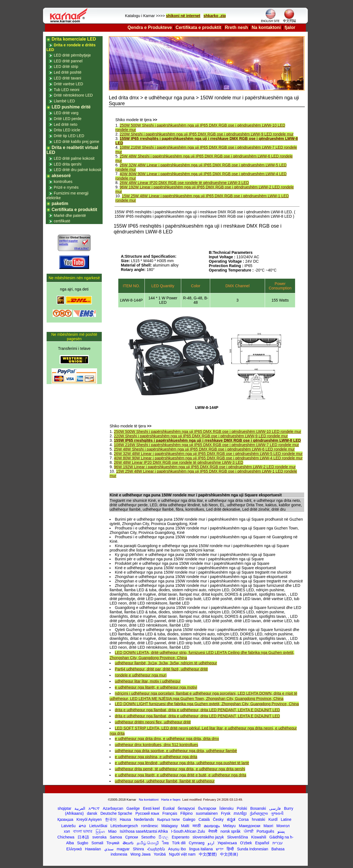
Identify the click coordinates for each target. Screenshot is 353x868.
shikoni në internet (183, 16)
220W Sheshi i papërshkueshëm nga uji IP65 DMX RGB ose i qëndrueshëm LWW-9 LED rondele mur (207, 134)
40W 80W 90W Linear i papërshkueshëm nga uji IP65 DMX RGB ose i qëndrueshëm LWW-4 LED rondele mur (208, 458)
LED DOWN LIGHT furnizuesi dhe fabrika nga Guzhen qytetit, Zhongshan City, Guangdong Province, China (207, 704)
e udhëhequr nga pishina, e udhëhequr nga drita (156, 757)
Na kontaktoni (266, 27)
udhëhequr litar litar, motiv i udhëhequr (148, 681)
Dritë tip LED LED (69, 136)
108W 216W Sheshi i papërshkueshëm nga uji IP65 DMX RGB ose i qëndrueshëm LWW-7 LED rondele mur (206, 445)
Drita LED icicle (67, 130)
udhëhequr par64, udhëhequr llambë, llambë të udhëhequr (165, 781)
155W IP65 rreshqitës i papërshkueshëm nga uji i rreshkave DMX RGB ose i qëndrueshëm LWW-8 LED (207, 440)
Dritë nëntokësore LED (73, 95)
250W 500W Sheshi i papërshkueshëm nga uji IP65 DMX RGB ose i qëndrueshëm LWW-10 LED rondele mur (208, 432)
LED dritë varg (66, 113)
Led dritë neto (66, 124)
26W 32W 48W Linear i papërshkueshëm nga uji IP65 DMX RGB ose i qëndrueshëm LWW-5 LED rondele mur (208, 454)
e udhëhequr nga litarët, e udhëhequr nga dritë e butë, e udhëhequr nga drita (180, 775)
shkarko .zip (215, 16)
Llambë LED (64, 101)
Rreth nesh (237, 27)
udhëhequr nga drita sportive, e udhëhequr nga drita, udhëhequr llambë (176, 751)
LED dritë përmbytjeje (72, 55)
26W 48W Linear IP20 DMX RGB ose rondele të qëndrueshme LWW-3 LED (184, 183)
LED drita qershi (68, 164)
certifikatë (62, 221)
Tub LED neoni (67, 90)
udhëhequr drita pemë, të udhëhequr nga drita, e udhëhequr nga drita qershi (180, 769)
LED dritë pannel (68, 61)
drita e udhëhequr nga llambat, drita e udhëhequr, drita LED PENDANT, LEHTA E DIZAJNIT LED (197, 710)
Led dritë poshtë (68, 72)
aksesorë (61, 176)
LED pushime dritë (71, 107)
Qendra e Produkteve (150, 27)
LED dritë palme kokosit (74, 158)
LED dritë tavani (68, 78)
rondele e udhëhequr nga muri (141, 675)
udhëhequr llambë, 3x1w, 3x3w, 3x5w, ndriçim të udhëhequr (166, 663)
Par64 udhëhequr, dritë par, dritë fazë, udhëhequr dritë (161, 669)
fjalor (290, 27)
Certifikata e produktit (198, 27)
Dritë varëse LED (69, 84)
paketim (60, 203)
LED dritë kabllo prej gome (77, 142)
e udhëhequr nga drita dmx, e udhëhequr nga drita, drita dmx (167, 739)
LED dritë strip (66, 66)
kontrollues (63, 182)
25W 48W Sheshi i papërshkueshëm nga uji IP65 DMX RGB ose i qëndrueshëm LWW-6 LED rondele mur (204, 449)
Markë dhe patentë (70, 215)
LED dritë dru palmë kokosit (77, 170)
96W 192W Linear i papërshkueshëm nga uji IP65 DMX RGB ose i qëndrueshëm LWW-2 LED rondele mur (205, 467)
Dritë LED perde (68, 119)
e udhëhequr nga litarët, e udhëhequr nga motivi (156, 687)
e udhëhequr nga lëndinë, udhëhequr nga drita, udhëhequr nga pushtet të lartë (182, 763)
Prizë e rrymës (66, 187)
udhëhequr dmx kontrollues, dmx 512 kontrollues (156, 745)
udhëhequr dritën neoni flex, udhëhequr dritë (153, 722)
